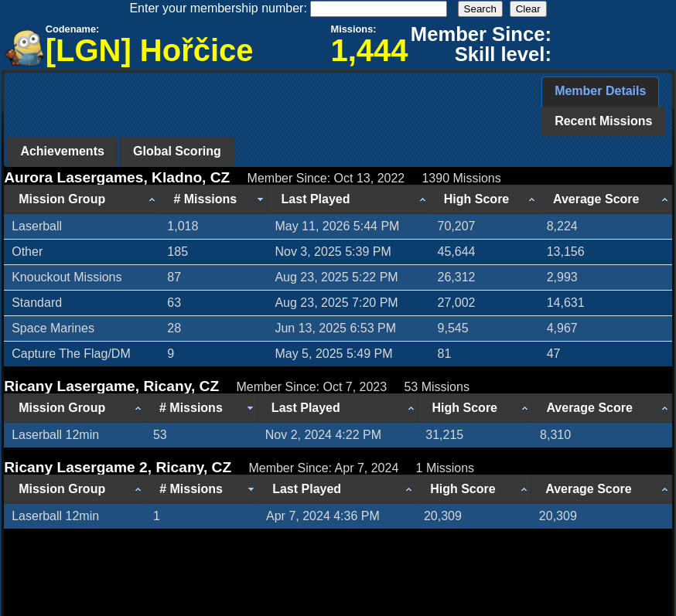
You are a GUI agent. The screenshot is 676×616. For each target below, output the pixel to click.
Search (480, 9)
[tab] (600, 92)
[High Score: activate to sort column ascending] (485, 199)
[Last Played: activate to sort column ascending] (349, 199)
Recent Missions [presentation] (603, 121)
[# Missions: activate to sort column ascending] (213, 199)
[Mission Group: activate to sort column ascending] (82, 199)
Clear (528, 9)
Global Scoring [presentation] (177, 151)
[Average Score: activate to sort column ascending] (606, 199)
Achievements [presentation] (62, 151)
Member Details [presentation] (600, 91)
